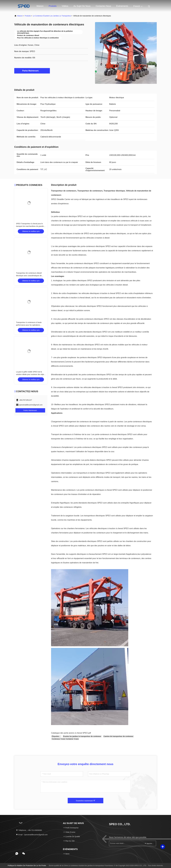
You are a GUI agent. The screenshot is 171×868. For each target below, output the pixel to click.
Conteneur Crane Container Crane (65, 739)
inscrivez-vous (149, 843)
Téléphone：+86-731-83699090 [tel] (29, 830)
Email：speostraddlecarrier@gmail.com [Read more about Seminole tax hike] (32, 835)
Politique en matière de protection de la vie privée (27, 866)
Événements (122, 6)
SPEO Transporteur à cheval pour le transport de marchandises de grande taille (30, 226)
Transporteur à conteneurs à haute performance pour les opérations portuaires (29, 325)
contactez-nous (103, 6)
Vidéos (65, 6)
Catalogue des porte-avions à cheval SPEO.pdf (71, 733)
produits (28, 16)
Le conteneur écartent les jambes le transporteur (52, 16)
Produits (53, 6)
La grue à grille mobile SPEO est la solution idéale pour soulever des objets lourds (31, 374)
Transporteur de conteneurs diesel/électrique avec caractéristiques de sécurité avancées (29, 276)
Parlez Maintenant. (32, 71)
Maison (40, 6)
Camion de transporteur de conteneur (118, 736)
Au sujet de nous (82, 6)
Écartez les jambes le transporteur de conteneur (82, 736)
